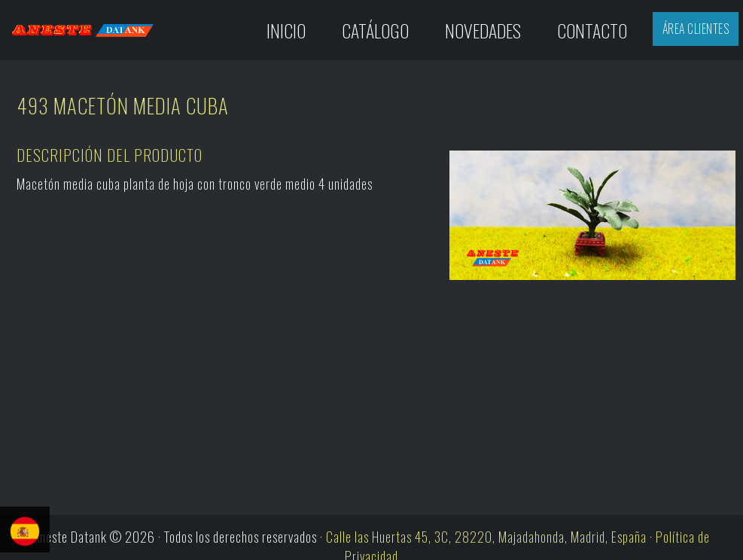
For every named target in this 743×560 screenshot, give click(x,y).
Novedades (483, 30)
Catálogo (375, 30)
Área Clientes (696, 29)
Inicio (286, 30)
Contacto (592, 30)
